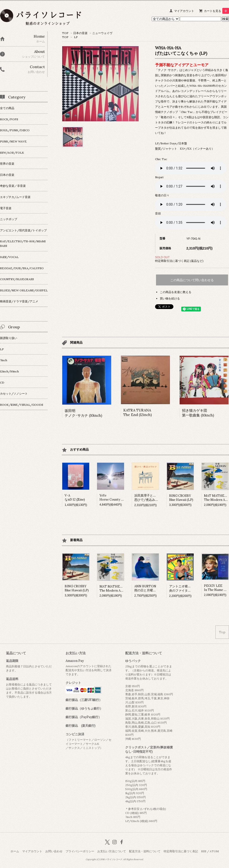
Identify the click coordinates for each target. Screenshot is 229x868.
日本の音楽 (80, 33)
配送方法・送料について (145, 851)
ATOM (214, 851)
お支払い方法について (112, 851)
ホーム (15, 851)
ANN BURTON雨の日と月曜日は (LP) (150, 588)
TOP (65, 33)
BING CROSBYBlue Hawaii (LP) (181, 498)
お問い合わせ (54, 851)
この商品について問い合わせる (192, 280)
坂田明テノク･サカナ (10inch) (83, 413)
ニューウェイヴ (102, 33)
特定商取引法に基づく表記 (181, 851)
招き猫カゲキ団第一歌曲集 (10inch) (198, 413)
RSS (204, 851)
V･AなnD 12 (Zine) (75, 497)
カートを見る (216, 11)
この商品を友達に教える (176, 292)
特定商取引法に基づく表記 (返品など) (179, 261)
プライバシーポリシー (80, 851)
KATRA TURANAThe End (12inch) (138, 412)
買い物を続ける (170, 298)
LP (76, 37)
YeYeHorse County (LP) (113, 497)
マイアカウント (184, 11)
